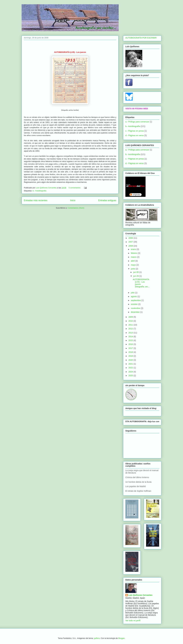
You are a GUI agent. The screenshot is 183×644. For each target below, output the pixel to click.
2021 (131, 364)
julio (133, 293)
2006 (131, 238)
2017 (131, 348)
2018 (131, 352)
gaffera (97, 638)
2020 (131, 360)
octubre (134, 304)
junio (133, 269)
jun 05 (136, 272)
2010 (131, 321)
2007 (131, 242)
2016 (131, 344)
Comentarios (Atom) (76, 208)
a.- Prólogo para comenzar (137, 122)
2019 (131, 356)
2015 (131, 340)
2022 (131, 368)
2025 (131, 376)
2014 (131, 337)
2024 (131, 372)
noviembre (136, 308)
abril (133, 261)
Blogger (121, 638)
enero (134, 249)
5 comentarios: (75, 188)
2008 (131, 246)
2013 (131, 333)
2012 (131, 329)
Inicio (73, 200)
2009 (131, 317)
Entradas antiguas (107, 200)
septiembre (136, 300)
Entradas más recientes (36, 200)
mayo (134, 265)
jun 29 (136, 276)
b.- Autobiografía (39, 191)
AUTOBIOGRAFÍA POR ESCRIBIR (141, 38)
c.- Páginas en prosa (135, 131)
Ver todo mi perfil (133, 621)
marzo (134, 257)
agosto (134, 296)
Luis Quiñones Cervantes (140, 595)
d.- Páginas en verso (135, 135)
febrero (134, 253)
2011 (131, 325)
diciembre (135, 312)
